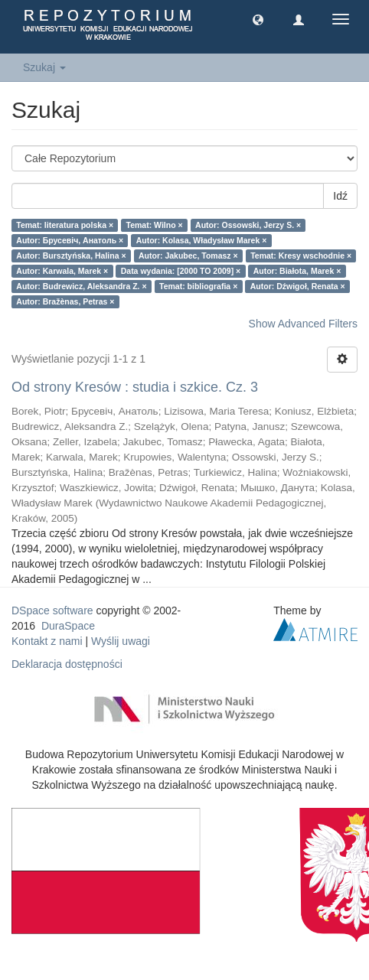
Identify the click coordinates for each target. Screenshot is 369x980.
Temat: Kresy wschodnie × (301, 256)
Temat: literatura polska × (65, 225)
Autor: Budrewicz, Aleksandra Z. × (81, 286)
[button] (258, 19)
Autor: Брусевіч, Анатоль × (70, 240)
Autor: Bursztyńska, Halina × (71, 256)
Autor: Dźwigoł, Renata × (298, 286)
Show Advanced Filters (303, 324)
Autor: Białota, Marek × (297, 271)
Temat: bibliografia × (198, 286)
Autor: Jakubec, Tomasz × (188, 256)
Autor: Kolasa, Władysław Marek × (202, 240)
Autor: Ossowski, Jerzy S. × (248, 225)
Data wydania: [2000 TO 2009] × (181, 271)
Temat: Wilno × (155, 225)
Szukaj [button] (44, 67)
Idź (340, 196)
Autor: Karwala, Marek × (62, 271)
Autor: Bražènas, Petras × (65, 301)
